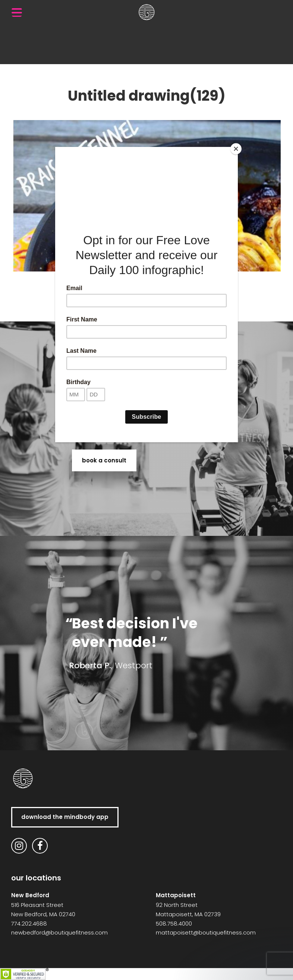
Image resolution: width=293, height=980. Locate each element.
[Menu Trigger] (17, 12)
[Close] (236, 149)
